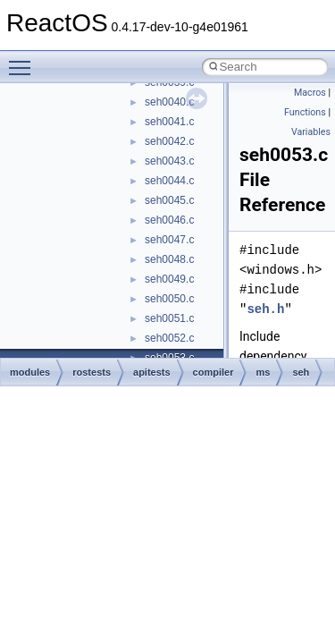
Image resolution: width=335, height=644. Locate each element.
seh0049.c (169, 279)
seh (301, 372)
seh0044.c (169, 181)
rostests (92, 372)
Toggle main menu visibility (24, 60)
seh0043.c (169, 161)
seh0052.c (169, 338)
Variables (311, 132)
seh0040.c (169, 102)
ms (263, 372)
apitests (152, 372)
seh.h (265, 309)
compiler (214, 372)
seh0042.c (169, 141)
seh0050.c (169, 299)
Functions (305, 112)
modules (30, 372)
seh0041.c (169, 122)
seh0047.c (169, 240)
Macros (310, 93)
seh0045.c (169, 200)
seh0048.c (169, 259)
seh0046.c (169, 220)
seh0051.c (169, 318)
